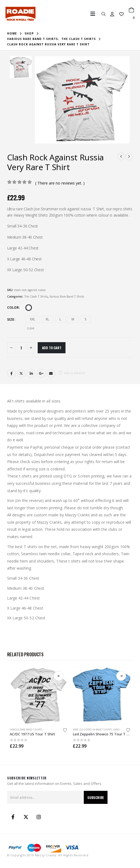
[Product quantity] (21, 348)
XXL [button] (32, 319)
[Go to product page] (39, 696)
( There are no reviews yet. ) (60, 183)
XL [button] (47, 319)
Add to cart (52, 348)
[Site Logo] (20, 14)
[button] (94, 14)
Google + (41, 373)
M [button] (73, 319)
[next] (129, 157)
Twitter (21, 373)
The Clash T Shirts (36, 296)
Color (13, 307)
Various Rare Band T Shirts (67, 296)
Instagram (39, 817)
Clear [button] (31, 328)
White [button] (29, 308)
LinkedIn (31, 373)
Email (51, 373)
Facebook (11, 373)
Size (11, 319)
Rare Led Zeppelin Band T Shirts (92, 730)
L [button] (60, 319)
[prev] (121, 157)
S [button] (86, 319)
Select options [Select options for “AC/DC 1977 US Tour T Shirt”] (58, 676)
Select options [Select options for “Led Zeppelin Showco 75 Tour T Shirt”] (121, 676)
